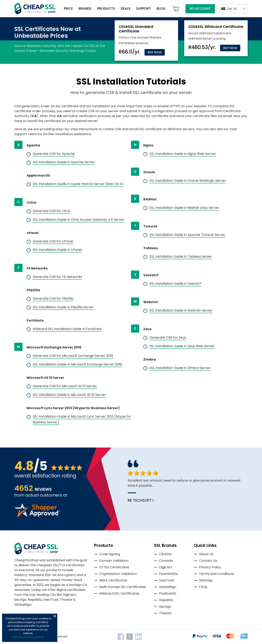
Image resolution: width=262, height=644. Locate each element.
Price (68, 9)
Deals (126, 9)
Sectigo (165, 607)
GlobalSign (168, 587)
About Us (206, 554)
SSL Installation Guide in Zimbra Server (180, 368)
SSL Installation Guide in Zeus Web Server (182, 346)
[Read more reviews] (37, 516)
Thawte (165, 613)
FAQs (203, 587)
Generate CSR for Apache (54, 154)
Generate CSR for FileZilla (53, 299)
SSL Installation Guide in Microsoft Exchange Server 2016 (77, 364)
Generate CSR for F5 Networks (57, 277)
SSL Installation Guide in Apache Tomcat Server (187, 235)
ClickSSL (165, 554)
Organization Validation (118, 574)
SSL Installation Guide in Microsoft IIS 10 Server (69, 395)
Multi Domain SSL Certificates (123, 587)
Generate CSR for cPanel (53, 241)
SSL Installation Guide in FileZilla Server (63, 307)
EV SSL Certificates (114, 567)
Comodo (166, 561)
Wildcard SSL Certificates (119, 593)
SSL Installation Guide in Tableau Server (181, 256)
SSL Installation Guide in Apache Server (64, 162)
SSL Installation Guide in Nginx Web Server (183, 154)
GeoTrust (167, 580)
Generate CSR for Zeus (168, 337)
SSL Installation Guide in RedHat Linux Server (184, 208)
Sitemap (206, 580)
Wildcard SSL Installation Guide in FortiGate (67, 329)
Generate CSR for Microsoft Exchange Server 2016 (73, 356)
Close (55, 616)
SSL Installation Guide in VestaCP (175, 284)
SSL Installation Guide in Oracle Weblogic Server (188, 181)
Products (106, 9)
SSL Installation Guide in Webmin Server (181, 310)
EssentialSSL (169, 574)
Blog (161, 9)
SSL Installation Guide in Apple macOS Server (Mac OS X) (78, 184)
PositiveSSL (168, 593)
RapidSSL (166, 600)
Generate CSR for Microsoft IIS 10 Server (65, 386)
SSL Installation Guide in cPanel (57, 250)
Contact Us (208, 561)
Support (143, 9)
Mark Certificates (113, 580)
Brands (85, 9)
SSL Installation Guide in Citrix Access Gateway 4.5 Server (78, 220)
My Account (200, 9)
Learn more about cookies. (28, 637)
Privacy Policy (210, 567)
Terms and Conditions (217, 574)
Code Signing (110, 554)
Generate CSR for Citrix (51, 211)
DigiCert (166, 567)
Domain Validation (114, 561)
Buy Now (155, 52)
